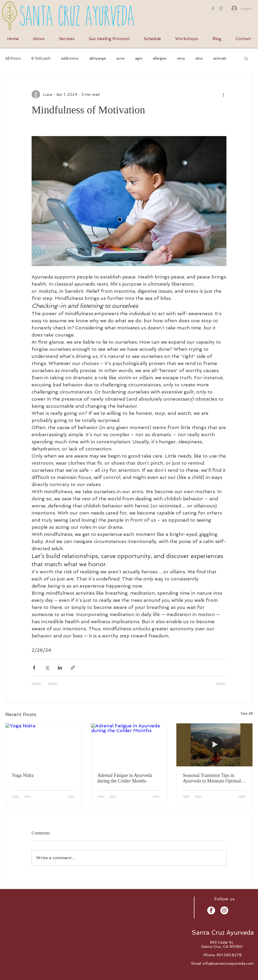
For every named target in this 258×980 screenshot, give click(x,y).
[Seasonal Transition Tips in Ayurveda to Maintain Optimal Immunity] (214, 745)
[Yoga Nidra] (44, 745)
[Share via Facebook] (34, 668)
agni (139, 58)
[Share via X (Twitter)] (47, 668)
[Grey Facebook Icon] (213, 8)
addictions (70, 58)
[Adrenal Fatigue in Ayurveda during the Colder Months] (129, 745)
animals (220, 58)
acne (120, 58)
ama (181, 58)
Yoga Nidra (23, 775)
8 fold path (41, 58)
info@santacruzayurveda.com (228, 963)
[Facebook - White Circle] (211, 910)
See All (247, 713)
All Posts (13, 58)
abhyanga (98, 58)
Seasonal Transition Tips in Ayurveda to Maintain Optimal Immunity (212, 778)
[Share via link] (73, 668)
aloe (199, 58)
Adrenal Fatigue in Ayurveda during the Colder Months (125, 778)
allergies (160, 58)
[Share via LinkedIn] (60, 668)
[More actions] (223, 94)
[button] (246, 58)
